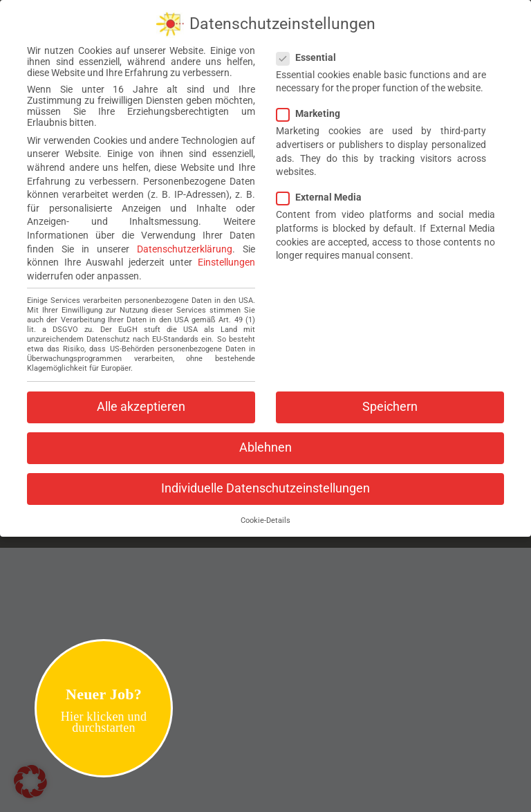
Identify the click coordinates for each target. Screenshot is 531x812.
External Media (325, 193)
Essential (312, 53)
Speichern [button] (390, 403)
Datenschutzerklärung (185, 244)
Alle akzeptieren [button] (141, 403)
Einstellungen (226, 258)
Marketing (314, 109)
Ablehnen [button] (265, 443)
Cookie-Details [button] (265, 516)
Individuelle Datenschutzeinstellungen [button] (265, 484)
